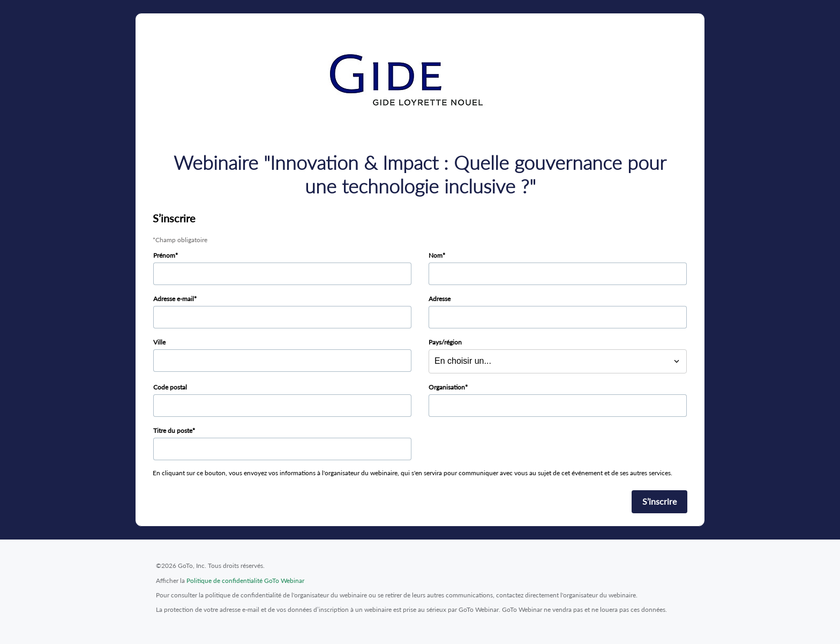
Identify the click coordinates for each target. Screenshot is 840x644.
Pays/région (445, 342)
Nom (436, 255)
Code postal (170, 387)
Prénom (164, 255)
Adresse (440, 299)
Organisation (447, 387)
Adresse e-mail (174, 299)
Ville (159, 342)
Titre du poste (173, 430)
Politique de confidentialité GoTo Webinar (245, 581)
